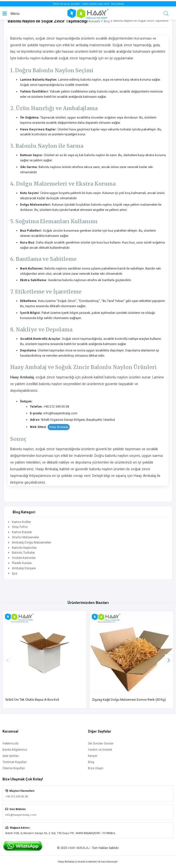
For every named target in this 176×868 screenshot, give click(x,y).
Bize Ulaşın (96, 768)
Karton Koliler (21, 522)
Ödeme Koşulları (14, 768)
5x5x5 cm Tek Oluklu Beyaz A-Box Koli (32, 700)
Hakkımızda (11, 744)
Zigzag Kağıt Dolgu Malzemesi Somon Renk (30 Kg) (129, 700)
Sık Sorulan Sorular (101, 744)
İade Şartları (11, 756)
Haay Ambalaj (59, 427)
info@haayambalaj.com (21, 815)
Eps (15, 573)
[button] (169, 658)
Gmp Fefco (20, 527)
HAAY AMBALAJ (79, 848)
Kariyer (93, 756)
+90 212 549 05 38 (16, 797)
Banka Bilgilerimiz (15, 750)
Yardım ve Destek (100, 750)
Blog (107, 21)
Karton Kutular (22, 532)
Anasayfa (94, 21)
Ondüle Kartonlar (24, 558)
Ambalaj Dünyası (24, 568)
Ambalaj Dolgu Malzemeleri (32, 542)
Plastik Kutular (22, 563)
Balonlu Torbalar (23, 553)
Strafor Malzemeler (25, 537)
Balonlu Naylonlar (24, 548)
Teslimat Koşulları (15, 762)
